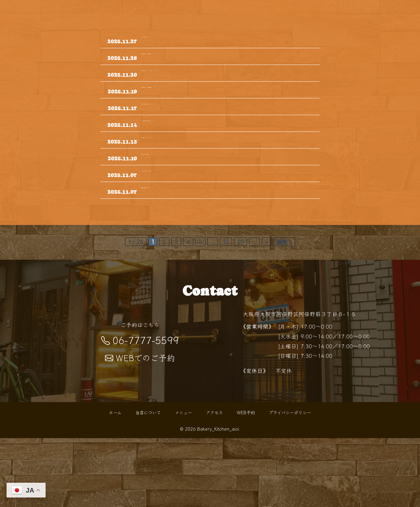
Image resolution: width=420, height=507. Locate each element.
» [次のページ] (266, 311)
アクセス (214, 481)
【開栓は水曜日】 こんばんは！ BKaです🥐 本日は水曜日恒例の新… (224, 63)
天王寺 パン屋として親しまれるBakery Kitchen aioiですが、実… (227, 85)
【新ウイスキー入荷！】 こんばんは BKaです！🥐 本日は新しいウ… (223, 229)
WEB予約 (246, 481)
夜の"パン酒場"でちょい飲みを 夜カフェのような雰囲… (216, 207)
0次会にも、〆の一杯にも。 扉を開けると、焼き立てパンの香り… (226, 133)
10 (226, 311)
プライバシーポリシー (290, 481)
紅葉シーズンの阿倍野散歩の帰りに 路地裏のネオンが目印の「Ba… (228, 159)
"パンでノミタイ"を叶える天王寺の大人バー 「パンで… (216, 41)
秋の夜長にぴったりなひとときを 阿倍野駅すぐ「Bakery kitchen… (226, 255)
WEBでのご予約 (140, 426)
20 (241, 311)
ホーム (115, 481)
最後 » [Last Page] (284, 311)
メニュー (183, 481)
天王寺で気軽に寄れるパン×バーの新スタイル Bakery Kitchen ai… (226, 186)
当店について (148, 481)
